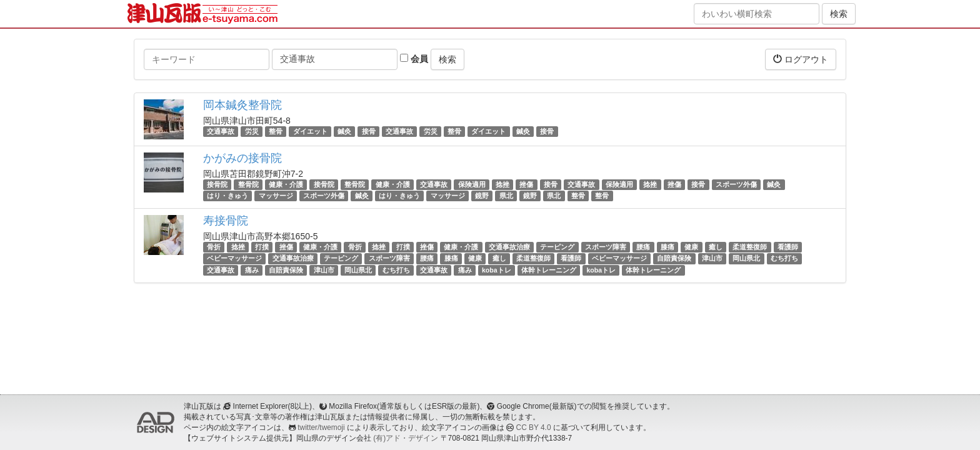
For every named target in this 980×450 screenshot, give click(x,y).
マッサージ (276, 196)
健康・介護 (286, 184)
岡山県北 (746, 259)
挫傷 (526, 184)
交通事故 (221, 131)
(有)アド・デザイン (406, 438)
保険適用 (472, 184)
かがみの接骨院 (242, 158)
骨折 (214, 247)
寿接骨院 (226, 221)
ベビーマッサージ (234, 259)
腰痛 (643, 247)
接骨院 (217, 184)
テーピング (557, 247)
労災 (252, 131)
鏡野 (482, 196)
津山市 (712, 259)
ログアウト (801, 59)
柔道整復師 (750, 247)
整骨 (276, 131)
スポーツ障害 (606, 247)
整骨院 (248, 184)
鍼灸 (344, 131)
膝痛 (667, 247)
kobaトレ (497, 270)
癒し (716, 247)
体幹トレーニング (549, 270)
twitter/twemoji (321, 427)
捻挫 (502, 184)
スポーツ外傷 (736, 184)
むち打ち (784, 259)
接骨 (369, 131)
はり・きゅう (227, 196)
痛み (252, 270)
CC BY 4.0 (534, 427)
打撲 (262, 247)
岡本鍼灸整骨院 (242, 105)
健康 (691, 247)
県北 (506, 196)
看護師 (788, 247)
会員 (414, 59)
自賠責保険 (674, 259)
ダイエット (310, 131)
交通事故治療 (509, 247)
